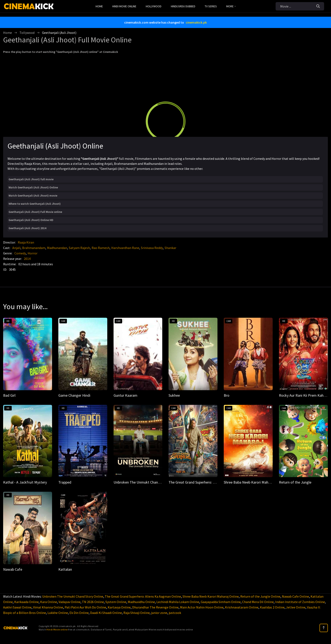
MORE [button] (231, 6)
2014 (27, 259)
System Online (116, 602)
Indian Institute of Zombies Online (300, 602)
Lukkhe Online (58, 613)
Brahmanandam (34, 248)
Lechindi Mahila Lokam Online (178, 602)
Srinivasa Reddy (152, 248)
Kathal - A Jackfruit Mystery (25, 482)
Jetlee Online (296, 607)
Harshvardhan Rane (125, 248)
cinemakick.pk (196, 22)
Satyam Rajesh (79, 248)
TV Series (211, 6)
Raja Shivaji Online (137, 613)
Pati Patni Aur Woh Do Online (85, 607)
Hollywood (154, 6)
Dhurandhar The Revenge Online (155, 607)
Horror (33, 253)
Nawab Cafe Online (295, 596)
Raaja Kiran (26, 242)
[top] (324, 628)
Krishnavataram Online (242, 607)
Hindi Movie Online (124, 6)
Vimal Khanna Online (48, 607)
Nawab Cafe (13, 569)
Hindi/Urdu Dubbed (183, 6)
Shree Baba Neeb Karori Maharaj (249, 482)
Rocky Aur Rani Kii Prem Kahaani (304, 395)
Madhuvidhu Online (141, 602)
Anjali (16, 248)
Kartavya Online (119, 607)
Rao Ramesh (101, 248)
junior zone (159, 613)
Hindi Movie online (57, 629)
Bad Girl (9, 395)
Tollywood (27, 33)
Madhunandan (57, 248)
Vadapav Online (70, 602)
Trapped (65, 482)
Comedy (20, 253)
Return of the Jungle (295, 482)
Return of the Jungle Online (260, 596)
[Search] (318, 6)
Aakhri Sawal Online (17, 607)
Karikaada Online (26, 602)
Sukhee (174, 395)
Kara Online (49, 602)
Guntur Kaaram (125, 395)
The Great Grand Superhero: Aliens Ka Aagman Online (143, 596)
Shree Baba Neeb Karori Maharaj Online (211, 596)
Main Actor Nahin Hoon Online (202, 607)
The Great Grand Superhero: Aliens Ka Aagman (205, 482)
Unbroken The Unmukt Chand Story (141, 482)
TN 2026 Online (93, 602)
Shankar (170, 248)
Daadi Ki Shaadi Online (106, 613)
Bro (227, 395)
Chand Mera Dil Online (258, 602)
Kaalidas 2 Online (272, 607)
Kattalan (65, 569)
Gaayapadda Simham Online (221, 602)
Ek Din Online (79, 613)
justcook (175, 613)
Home (99, 6)
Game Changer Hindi (74, 395)
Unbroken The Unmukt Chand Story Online (73, 596)
